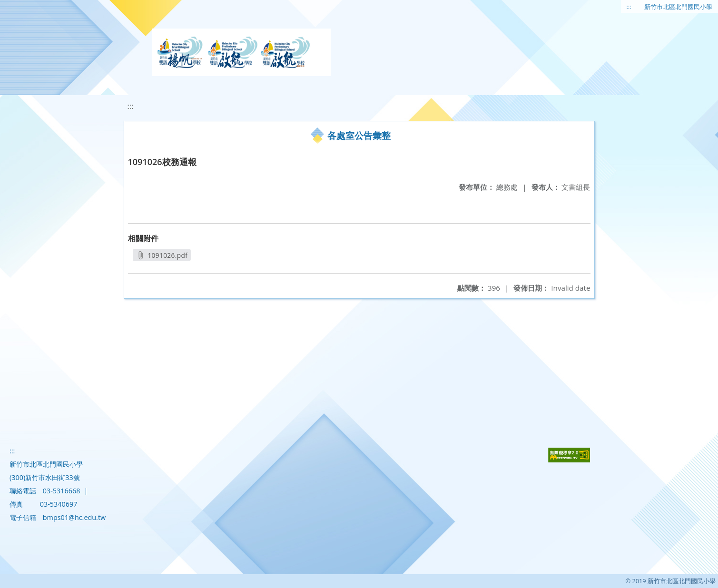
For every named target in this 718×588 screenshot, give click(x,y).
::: (629, 7)
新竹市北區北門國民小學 (678, 7)
